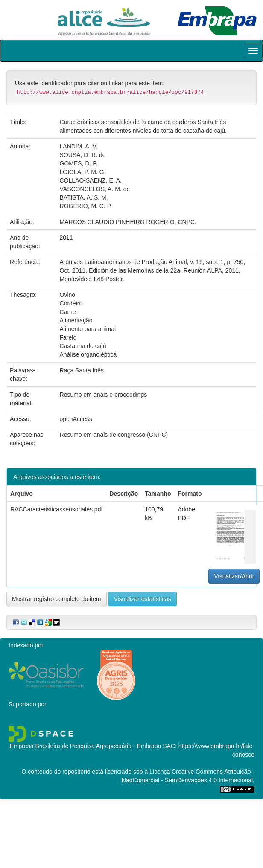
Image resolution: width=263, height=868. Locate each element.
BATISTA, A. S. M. (84, 197)
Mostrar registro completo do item (57, 599)
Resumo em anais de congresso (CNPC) (114, 435)
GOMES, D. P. (79, 163)
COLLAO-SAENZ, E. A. (91, 180)
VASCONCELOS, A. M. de (95, 189)
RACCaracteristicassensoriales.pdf (56, 509)
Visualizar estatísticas (142, 599)
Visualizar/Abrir (234, 576)
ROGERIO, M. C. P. (86, 206)
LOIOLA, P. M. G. (83, 172)
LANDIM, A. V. (79, 146)
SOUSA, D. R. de (83, 155)
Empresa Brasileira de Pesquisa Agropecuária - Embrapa (85, 746)
